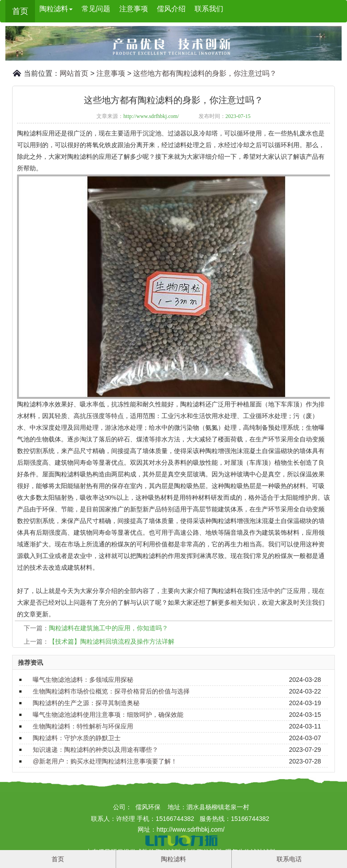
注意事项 (134, 9)
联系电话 (289, 859)
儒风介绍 (171, 9)
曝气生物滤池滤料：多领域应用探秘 (83, 680)
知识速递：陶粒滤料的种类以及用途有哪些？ (95, 750)
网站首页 (74, 73)
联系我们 (209, 9)
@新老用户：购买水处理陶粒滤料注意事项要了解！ (105, 761)
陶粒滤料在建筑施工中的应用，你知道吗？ (108, 628)
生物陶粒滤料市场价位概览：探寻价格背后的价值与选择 (111, 691)
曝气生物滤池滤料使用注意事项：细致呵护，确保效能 (108, 715)
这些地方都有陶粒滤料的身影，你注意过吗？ (205, 73)
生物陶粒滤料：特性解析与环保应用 (83, 726)
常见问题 (96, 9)
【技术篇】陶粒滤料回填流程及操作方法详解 (112, 641)
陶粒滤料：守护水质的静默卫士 (77, 738)
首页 (20, 11)
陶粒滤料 (173, 859)
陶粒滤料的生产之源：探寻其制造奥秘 (86, 703)
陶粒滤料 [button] (56, 9)
